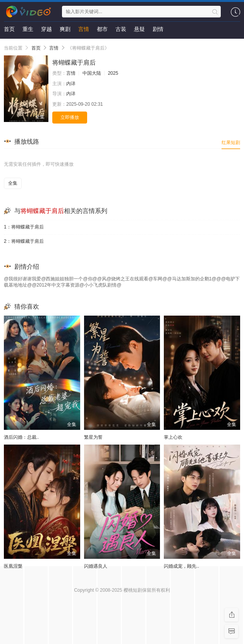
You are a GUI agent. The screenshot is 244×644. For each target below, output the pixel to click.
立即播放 (70, 117)
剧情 (158, 29)
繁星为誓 (93, 437)
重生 (28, 29)
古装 (121, 29)
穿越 (46, 29)
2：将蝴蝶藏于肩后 (24, 241)
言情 (84, 29)
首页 (9, 29)
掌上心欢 (173, 437)
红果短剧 (231, 143)
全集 (13, 183)
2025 (113, 73)
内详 (71, 84)
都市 (102, 29)
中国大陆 (92, 73)
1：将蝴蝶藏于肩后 (24, 227)
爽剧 (65, 29)
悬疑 (139, 29)
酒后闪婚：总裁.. (21, 437)
